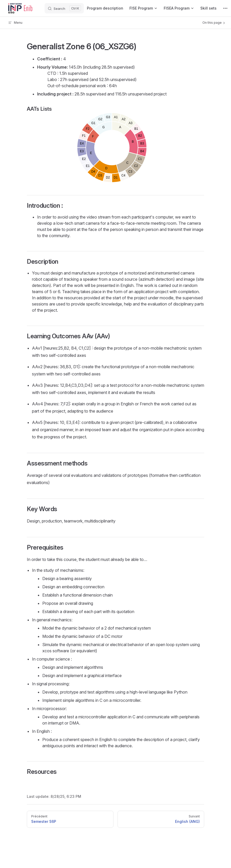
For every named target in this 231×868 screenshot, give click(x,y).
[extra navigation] (225, 8)
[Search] (64, 8)
